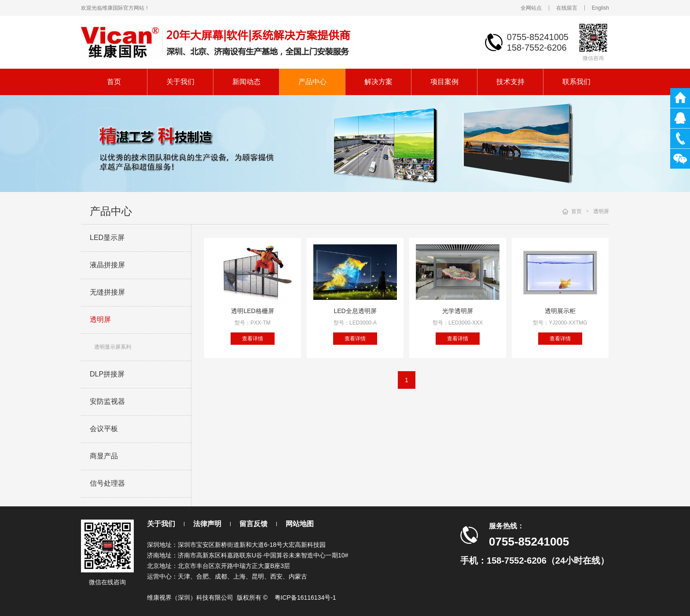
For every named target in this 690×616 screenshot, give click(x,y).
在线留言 (567, 8)
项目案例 (444, 82)
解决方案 (378, 82)
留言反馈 (253, 524)
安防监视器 (107, 401)
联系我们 (576, 82)
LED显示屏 (107, 238)
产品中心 (312, 82)
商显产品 (104, 456)
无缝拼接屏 (107, 292)
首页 (114, 82)
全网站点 (531, 8)
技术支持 (510, 82)
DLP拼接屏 (107, 374)
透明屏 (100, 319)
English (600, 8)
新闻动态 (246, 82)
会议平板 (104, 429)
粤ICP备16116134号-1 (305, 598)
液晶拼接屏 (107, 265)
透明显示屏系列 (113, 347)
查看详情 (253, 339)
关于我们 (180, 82)
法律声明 (207, 524)
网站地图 (300, 524)
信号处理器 (107, 483)
